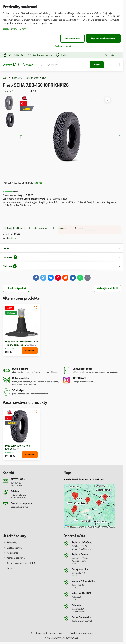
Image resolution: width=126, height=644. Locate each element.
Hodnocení (8, 91)
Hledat (97, 65)
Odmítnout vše (73, 38)
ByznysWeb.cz (72, 638)
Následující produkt (107, 288)
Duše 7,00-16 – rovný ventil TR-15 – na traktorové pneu (22, 343)
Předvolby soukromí (58, 633)
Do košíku (90, 216)
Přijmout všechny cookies (103, 38)
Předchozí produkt (16, 288)
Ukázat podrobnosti (62, 46)
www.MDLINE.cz (18, 65)
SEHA (14, 238)
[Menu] (119, 65)
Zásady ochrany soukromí (81, 633)
